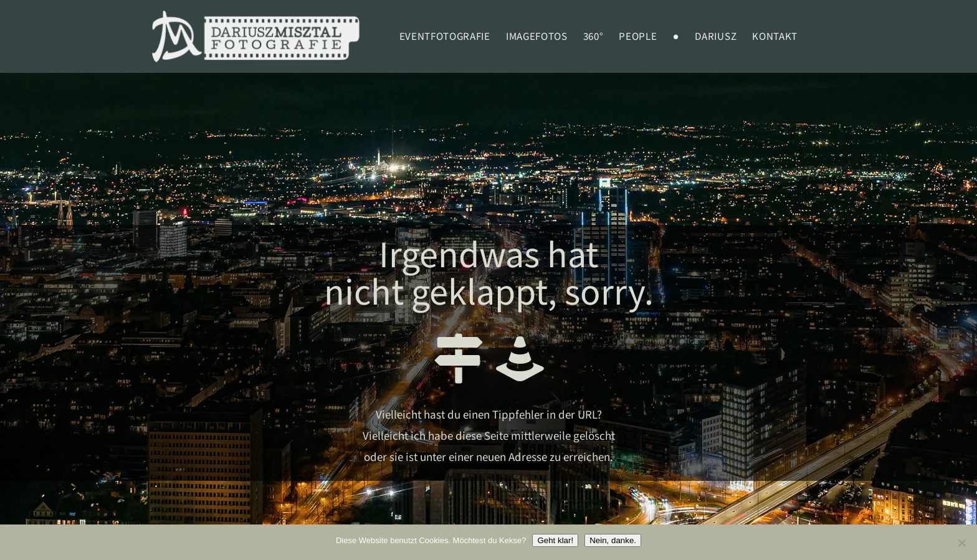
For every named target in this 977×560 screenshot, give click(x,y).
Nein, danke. (613, 540)
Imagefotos (537, 37)
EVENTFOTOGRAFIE (445, 37)
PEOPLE (638, 37)
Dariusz (716, 37)
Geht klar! (555, 540)
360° (593, 37)
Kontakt (775, 37)
